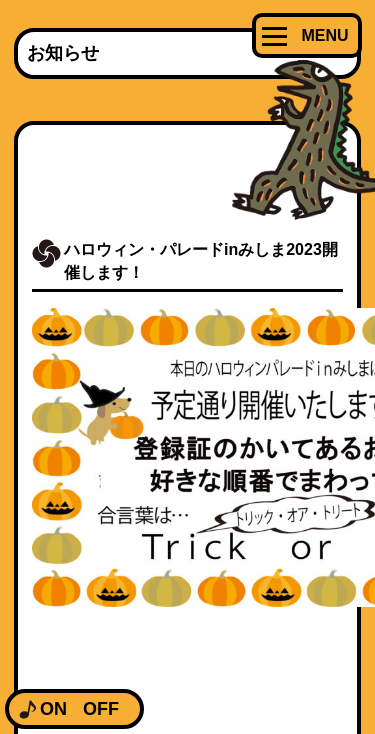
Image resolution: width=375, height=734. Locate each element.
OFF (101, 709)
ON (53, 709)
